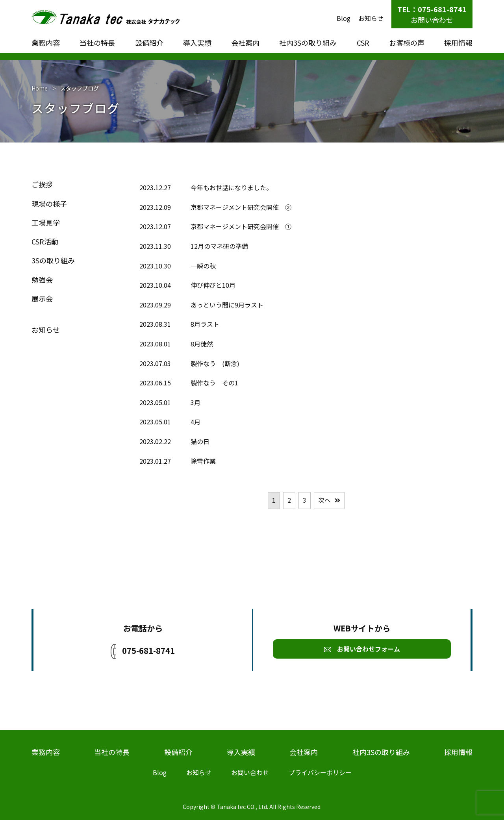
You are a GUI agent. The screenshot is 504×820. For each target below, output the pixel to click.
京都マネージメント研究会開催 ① (241, 226)
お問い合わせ (432, 20)
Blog (344, 18)
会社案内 (245, 43)
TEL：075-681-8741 (432, 9)
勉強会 (42, 280)
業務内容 (46, 43)
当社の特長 (97, 43)
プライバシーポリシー (320, 772)
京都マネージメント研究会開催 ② (241, 207)
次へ (324, 500)
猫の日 (200, 441)
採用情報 (458, 43)
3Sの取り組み (53, 260)
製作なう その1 (214, 383)
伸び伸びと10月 (213, 285)
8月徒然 (202, 344)
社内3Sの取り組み (308, 43)
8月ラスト (205, 324)
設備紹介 (149, 43)
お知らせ (371, 18)
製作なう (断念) (215, 363)
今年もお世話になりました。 (232, 187)
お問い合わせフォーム (362, 649)
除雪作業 (203, 461)
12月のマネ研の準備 (219, 246)
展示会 (42, 298)
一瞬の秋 (203, 266)
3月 (195, 402)
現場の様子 (49, 204)
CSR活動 (45, 241)
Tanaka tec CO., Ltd (242, 807)
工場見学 (46, 222)
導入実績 (197, 43)
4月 (195, 422)
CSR (363, 43)
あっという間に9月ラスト (227, 305)
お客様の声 (407, 43)
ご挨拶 (42, 184)
